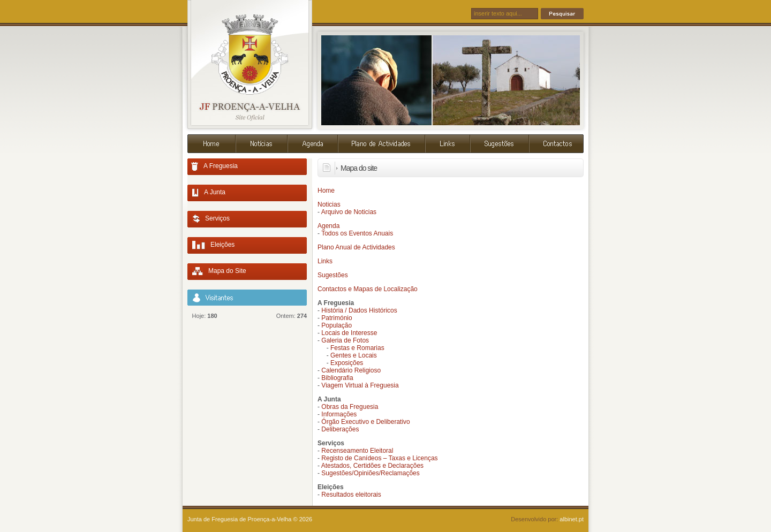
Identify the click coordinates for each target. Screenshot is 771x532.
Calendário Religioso (351, 370)
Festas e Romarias (357, 348)
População (337, 325)
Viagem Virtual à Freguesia (360, 385)
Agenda (328, 226)
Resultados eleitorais (351, 495)
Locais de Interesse (349, 333)
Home (326, 191)
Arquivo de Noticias (349, 212)
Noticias (329, 204)
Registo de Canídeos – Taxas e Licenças (379, 458)
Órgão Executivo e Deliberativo (365, 422)
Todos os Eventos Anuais (357, 233)
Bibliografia (337, 378)
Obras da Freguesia (350, 407)
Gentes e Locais (354, 355)
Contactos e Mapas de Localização (368, 289)
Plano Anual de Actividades (356, 247)
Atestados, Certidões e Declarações (372, 466)
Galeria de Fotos (345, 340)
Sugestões (333, 275)
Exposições (347, 363)
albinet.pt (572, 519)
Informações (339, 414)
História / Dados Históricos (359, 310)
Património (337, 318)
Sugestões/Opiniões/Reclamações (370, 473)
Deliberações (340, 429)
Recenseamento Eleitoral (357, 451)
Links (325, 261)
